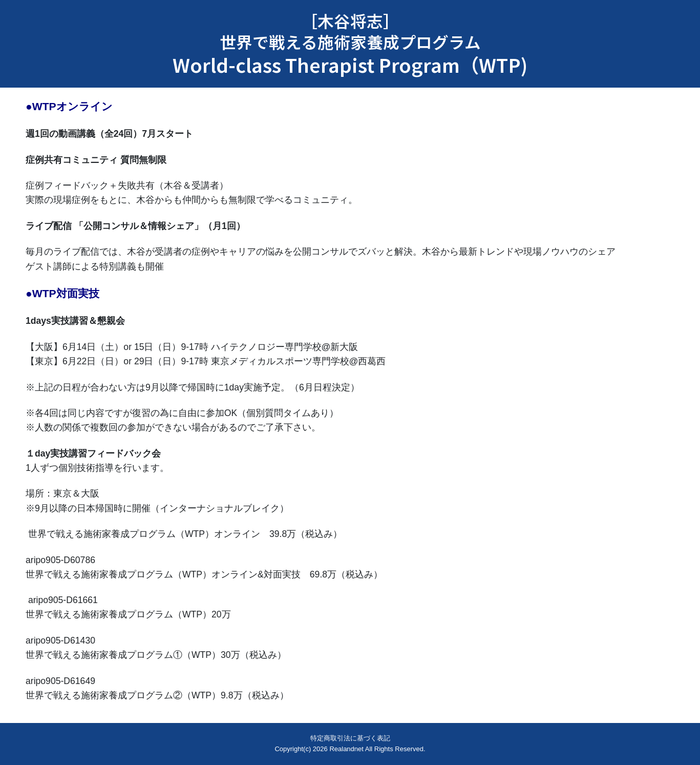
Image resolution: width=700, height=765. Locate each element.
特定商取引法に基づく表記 (350, 738)
